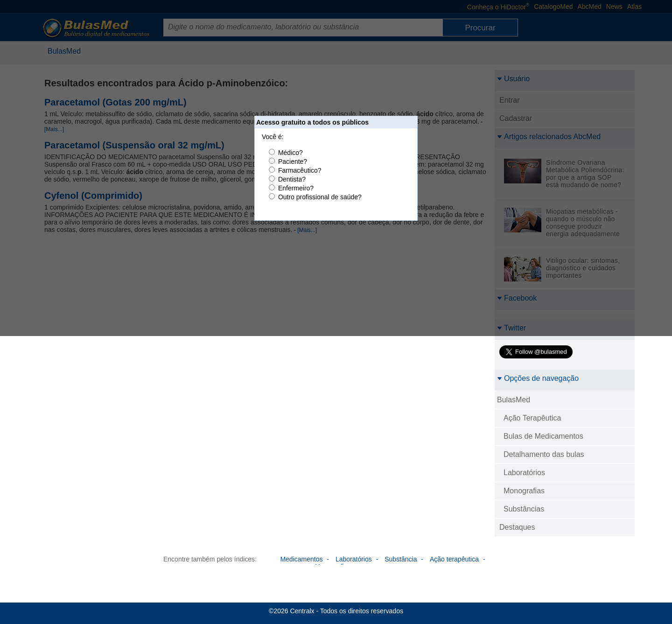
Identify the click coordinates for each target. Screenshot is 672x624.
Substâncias (524, 509)
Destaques (517, 527)
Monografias (524, 491)
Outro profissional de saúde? (320, 197)
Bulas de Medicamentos (543, 436)
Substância (401, 559)
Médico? (290, 153)
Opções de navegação (538, 378)
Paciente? (293, 161)
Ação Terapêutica (532, 418)
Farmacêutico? (300, 170)
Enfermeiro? (296, 188)
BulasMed (514, 400)
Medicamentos (301, 559)
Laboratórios (524, 473)
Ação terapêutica (454, 559)
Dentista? (292, 179)
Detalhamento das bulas (544, 454)
